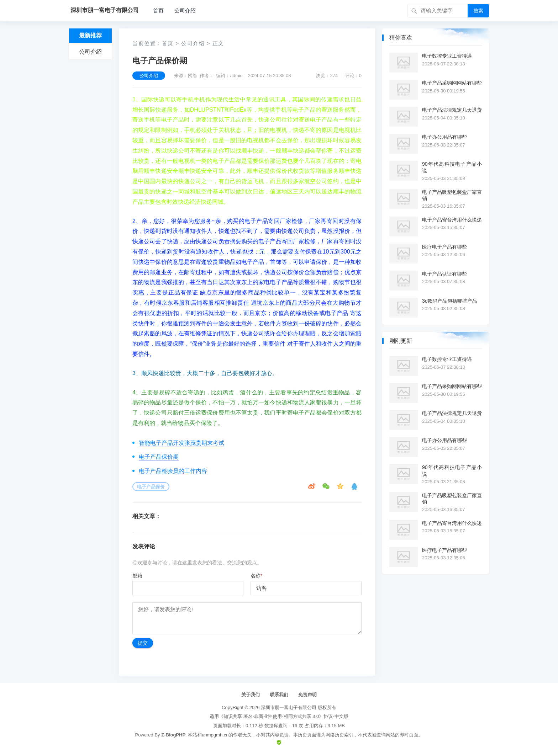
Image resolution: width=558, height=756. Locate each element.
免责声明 (307, 695)
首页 (158, 10)
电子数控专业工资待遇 (447, 56)
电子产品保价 (151, 487)
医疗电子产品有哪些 (444, 247)
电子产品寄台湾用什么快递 (452, 220)
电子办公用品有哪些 (444, 137)
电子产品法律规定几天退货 (452, 110)
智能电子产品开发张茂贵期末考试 (181, 443)
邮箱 (137, 576)
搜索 (478, 11)
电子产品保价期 (159, 457)
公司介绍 (185, 10)
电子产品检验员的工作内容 (173, 471)
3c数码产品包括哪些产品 (450, 301)
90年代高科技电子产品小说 (452, 167)
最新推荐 (90, 35)
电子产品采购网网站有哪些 (452, 83)
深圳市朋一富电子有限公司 (289, 707)
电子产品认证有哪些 (444, 274)
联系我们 (279, 695)
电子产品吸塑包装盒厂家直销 (452, 195)
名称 (256, 576)
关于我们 (251, 695)
